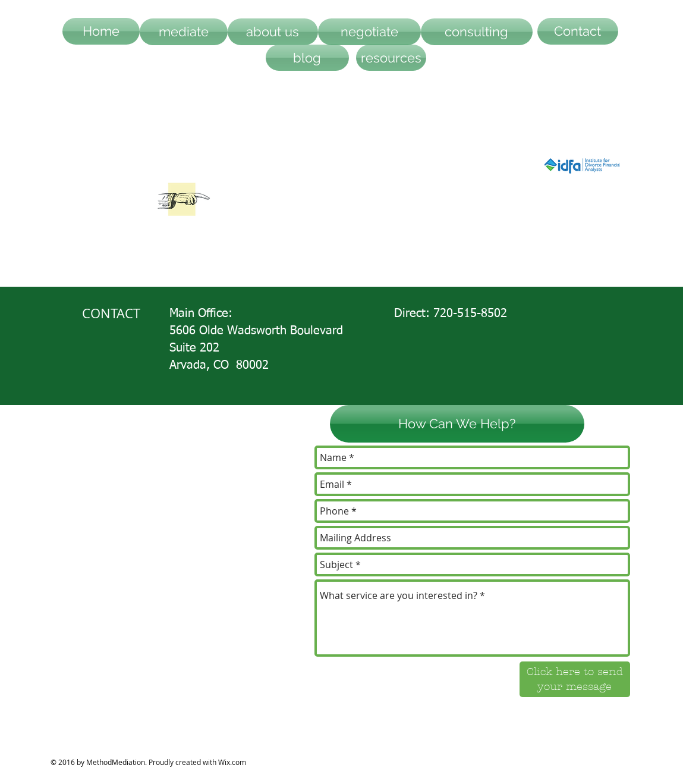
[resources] (391, 58)
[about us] (273, 32)
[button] (457, 424)
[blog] (307, 58)
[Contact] (578, 31)
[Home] (101, 31)
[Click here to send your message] (575, 679)
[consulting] (477, 32)
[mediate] (184, 32)
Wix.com (232, 762)
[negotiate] (369, 32)
